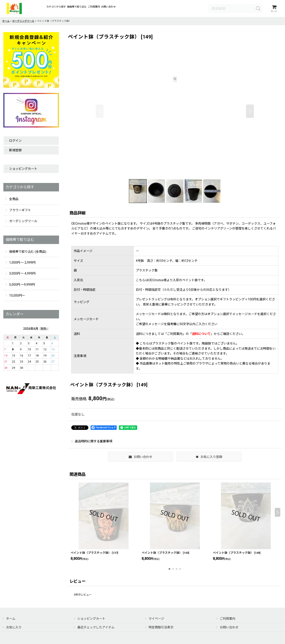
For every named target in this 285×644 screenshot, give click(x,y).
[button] (100, 111)
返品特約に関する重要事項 (92, 441)
